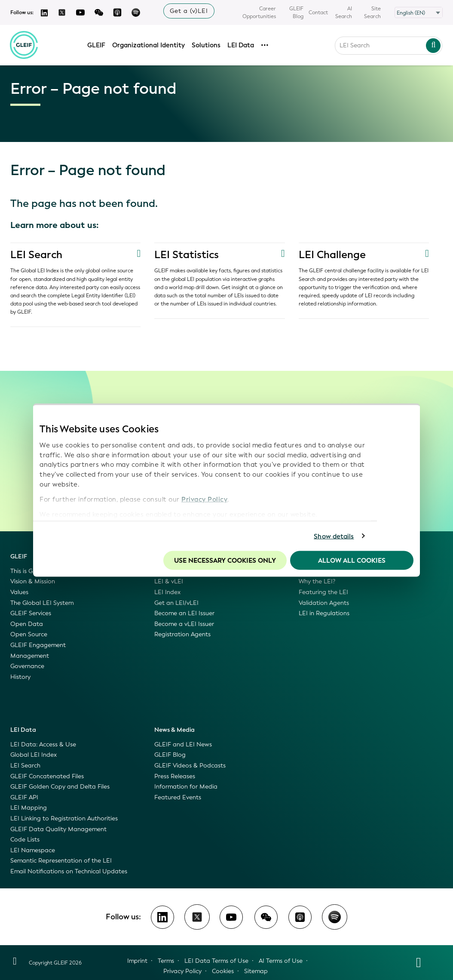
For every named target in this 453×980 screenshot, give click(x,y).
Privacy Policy (204, 499)
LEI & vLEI (169, 581)
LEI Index (167, 592)
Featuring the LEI (323, 592)
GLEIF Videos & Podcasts (190, 766)
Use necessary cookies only (225, 561)
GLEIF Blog (296, 12)
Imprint (137, 961)
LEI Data (241, 44)
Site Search (372, 12)
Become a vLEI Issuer (184, 624)
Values (19, 592)
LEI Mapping (29, 808)
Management (30, 656)
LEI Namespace (33, 850)
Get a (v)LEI (189, 11)
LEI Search (36, 255)
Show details (334, 536)
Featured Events (178, 797)
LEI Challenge (332, 255)
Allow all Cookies (352, 561)
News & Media (174, 730)
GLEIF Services (31, 613)
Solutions (207, 44)
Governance (27, 666)
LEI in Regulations (324, 613)
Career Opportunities (259, 12)
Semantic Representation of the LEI (61, 861)
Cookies (223, 971)
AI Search (344, 12)
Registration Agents (182, 634)
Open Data (27, 624)
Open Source (29, 634)
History (20, 677)
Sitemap (256, 971)
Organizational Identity (149, 44)
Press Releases (175, 776)
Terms (166, 961)
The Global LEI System (42, 603)
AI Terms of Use (281, 961)
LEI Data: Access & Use (43, 744)
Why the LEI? (317, 581)
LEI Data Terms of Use (216, 961)
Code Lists (25, 840)
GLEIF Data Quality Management (58, 829)
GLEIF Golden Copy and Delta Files (60, 787)
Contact (318, 12)
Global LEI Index (34, 755)
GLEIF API (24, 797)
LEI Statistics (187, 255)
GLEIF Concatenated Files (47, 776)
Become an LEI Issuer (184, 613)
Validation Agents (324, 603)
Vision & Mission (33, 581)
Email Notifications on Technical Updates (69, 871)
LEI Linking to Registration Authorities (64, 818)
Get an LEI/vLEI (176, 603)
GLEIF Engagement (38, 645)
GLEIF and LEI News (183, 744)
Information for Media (186, 787)
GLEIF (97, 44)
